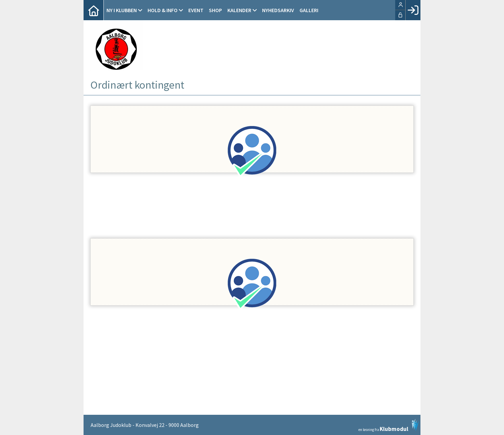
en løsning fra (389, 425)
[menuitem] (94, 10)
